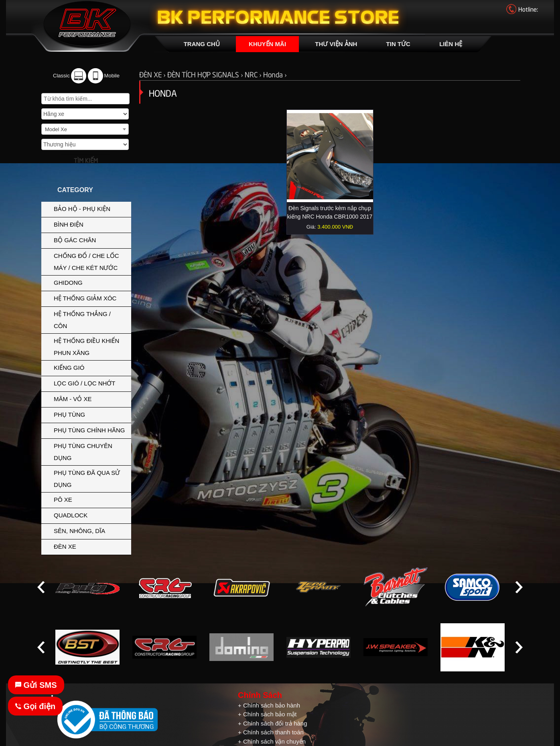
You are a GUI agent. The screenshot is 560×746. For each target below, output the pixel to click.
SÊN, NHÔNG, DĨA (90, 530)
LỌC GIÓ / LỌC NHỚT (90, 383)
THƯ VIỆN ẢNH (336, 44)
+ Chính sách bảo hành (269, 705)
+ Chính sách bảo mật (267, 714)
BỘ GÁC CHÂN (90, 239)
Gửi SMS (36, 685)
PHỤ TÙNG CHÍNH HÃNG (89, 430)
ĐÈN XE (90, 546)
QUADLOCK (71, 515)
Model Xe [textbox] (56, 129)
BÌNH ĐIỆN (90, 224)
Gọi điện (35, 706)
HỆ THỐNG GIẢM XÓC (90, 298)
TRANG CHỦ (202, 44)
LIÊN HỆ (451, 44)
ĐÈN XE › (153, 74)
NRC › (254, 74)
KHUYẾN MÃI (267, 44)
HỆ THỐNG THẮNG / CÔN (90, 319)
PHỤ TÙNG (90, 414)
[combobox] (85, 129)
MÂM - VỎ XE (90, 398)
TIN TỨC (398, 44)
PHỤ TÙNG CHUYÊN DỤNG (90, 451)
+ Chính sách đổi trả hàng (273, 723)
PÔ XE (90, 499)
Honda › (275, 74)
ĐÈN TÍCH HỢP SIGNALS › (206, 74)
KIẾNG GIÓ (90, 367)
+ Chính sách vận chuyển (272, 741)
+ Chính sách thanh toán (271, 732)
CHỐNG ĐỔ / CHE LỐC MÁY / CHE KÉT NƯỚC (90, 261)
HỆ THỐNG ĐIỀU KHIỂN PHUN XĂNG (90, 346)
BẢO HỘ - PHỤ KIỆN (90, 208)
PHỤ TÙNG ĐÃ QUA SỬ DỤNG (87, 479)
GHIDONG (90, 282)
